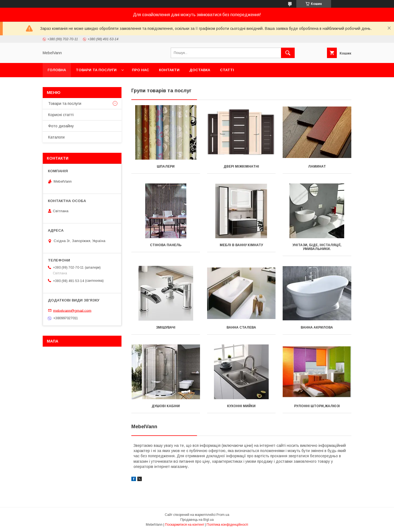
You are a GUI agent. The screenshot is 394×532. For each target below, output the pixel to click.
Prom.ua (223, 515)
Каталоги (56, 137)
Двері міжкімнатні (241, 166)
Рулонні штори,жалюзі (317, 406)
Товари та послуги (96, 70)
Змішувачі (166, 327)
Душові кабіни (166, 406)
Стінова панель (166, 245)
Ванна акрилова (317, 327)
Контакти (169, 70)
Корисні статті (61, 115)
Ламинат (317, 166)
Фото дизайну (61, 126)
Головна (57, 70)
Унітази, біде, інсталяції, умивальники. (317, 247)
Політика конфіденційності (227, 525)
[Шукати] (288, 53)
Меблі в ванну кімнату (241, 245)
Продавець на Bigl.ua (197, 520)
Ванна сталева (241, 327)
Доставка (200, 70)
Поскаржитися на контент (185, 525)
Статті (227, 70)
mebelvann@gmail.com (72, 310)
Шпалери (166, 166)
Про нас (140, 70)
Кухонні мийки (241, 406)
